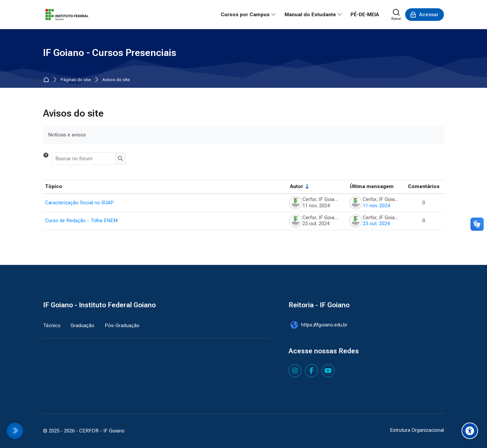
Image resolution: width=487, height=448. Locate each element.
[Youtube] (328, 371)
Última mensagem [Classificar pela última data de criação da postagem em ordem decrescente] (372, 186)
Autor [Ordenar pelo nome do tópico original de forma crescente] (297, 186)
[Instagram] (295, 371)
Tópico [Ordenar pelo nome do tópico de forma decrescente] (54, 186)
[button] (46, 159)
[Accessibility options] (470, 431)
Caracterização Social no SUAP (79, 203)
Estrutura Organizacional (417, 430)
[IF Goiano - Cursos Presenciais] (67, 15)
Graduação (82, 325)
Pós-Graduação (122, 325)
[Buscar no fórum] (84, 159)
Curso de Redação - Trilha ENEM (81, 221)
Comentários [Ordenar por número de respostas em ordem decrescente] (424, 186)
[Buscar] (396, 15)
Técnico (52, 325)
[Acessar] (425, 15)
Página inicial (48, 80)
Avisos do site (116, 80)
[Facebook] (312, 371)
